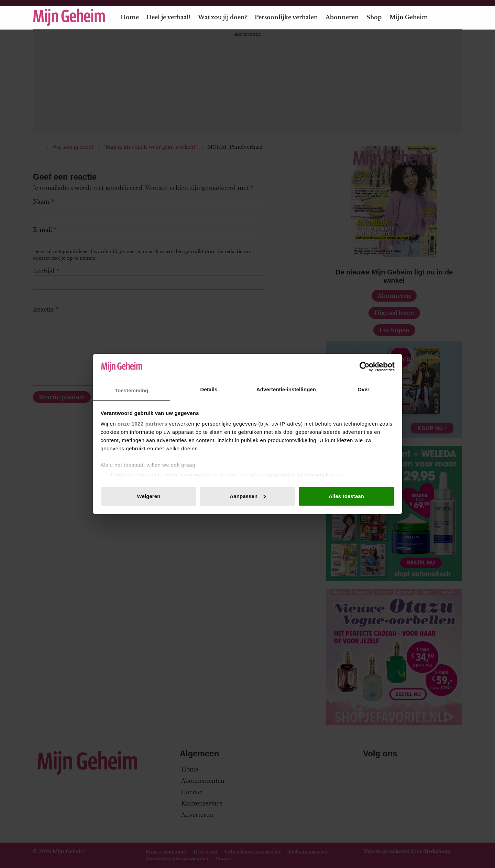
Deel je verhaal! (168, 17)
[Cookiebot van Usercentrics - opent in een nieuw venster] (365, 367)
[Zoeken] (456, 18)
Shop (374, 17)
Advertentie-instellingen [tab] (286, 389)
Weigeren (148, 496)
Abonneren (342, 17)
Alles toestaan (346, 496)
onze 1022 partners (142, 424)
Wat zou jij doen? (222, 17)
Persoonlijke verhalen (286, 17)
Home (130, 17)
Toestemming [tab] (132, 390)
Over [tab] (364, 389)
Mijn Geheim (413, 17)
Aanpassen (248, 496)
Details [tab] (209, 389)
